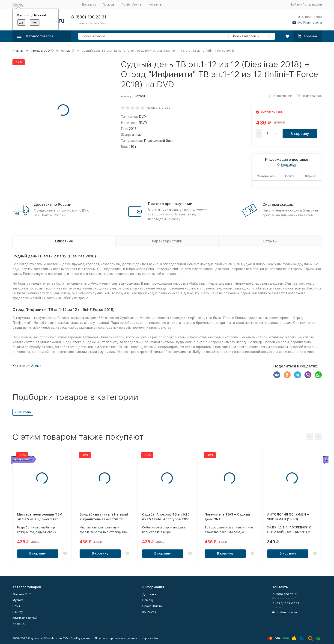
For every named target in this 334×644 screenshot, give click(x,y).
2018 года (23, 412)
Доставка (89, 4)
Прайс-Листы (132, 4)
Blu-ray (18, 612)
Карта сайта (150, 638)
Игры (16, 606)
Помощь (109, 4)
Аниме (66, 51)
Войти (295, 4)
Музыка (18, 600)
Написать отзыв (158, 108)
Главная (18, 51)
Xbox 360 (19, 624)
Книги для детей (25, 618)
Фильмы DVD (40, 51)
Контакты (155, 4)
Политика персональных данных (116, 638)
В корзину (300, 134)
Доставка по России (53, 204)
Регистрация (312, 4)
